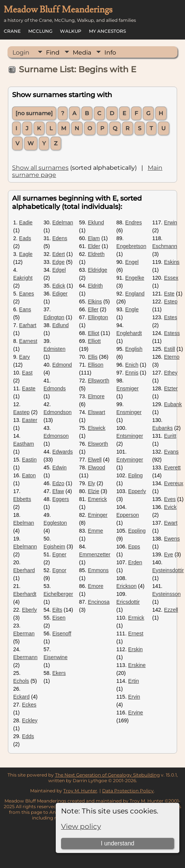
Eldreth (96, 254)
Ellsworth (99, 381)
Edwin (60, 468)
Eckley (30, 720)
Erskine (137, 665)
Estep (171, 302)
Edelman (63, 222)
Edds (28, 736)
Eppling (137, 531)
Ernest (136, 633)
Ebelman (24, 523)
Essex (171, 278)
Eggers (61, 499)
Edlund (61, 325)
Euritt (170, 436)
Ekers (59, 673)
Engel (132, 262)
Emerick (97, 499)
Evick (170, 507)
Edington (54, 317)
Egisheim (54, 547)
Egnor (59, 570)
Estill (170, 349)
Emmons (98, 570)
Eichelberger (58, 594)
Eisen (59, 618)
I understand (118, 843)
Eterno (172, 357)
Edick (59, 286)
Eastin (29, 460)
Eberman (24, 633)
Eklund (96, 222)
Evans (171, 452)
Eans (25, 309)
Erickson (127, 586)
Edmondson (57, 412)
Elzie (93, 491)
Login (21, 53)
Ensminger (129, 412)
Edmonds (54, 388)
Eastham (24, 444)
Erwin (170, 222)
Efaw (58, 491)
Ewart (171, 523)
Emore (96, 586)
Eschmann (165, 246)
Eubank (173, 404)
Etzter (171, 388)
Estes (170, 317)
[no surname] (34, 113)
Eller (93, 309)
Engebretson (131, 246)
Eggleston (55, 523)
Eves (170, 499)
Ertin (134, 681)
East (27, 373)
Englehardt (129, 333)
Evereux (174, 483)
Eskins (172, 262)
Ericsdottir (128, 602)
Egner (59, 554)
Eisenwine (55, 657)
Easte (29, 388)
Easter (29, 420)
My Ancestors (107, 31)
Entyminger (130, 460)
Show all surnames (40, 168)
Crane (12, 31)
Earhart (28, 325)
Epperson (128, 515)
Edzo (58, 483)
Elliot (93, 333)
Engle (132, 309)
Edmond (62, 365)
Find (53, 53)
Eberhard (24, 570)
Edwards (63, 452)
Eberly (29, 610)
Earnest (28, 341)
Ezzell (171, 610)
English (134, 349)
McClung (40, 31)
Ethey (171, 373)
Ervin (134, 697)
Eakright (23, 278)
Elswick (97, 428)
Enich (132, 365)
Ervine (136, 713)
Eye (168, 554)
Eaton (29, 475)
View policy (81, 826)
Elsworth (98, 444)
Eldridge (97, 270)
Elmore (96, 396)
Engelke (135, 278)
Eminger (98, 515)
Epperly (137, 491)
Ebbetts (22, 499)
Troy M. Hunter (80, 791)
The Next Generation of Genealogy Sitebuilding (107, 775)
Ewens (172, 539)
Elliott (94, 341)
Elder (94, 246)
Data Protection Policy (128, 791)
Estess (172, 333)
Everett (172, 468)
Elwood (96, 468)
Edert (59, 254)
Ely (91, 483)
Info (110, 53)
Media (82, 53)
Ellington (98, 317)
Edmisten (54, 349)
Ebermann (25, 657)
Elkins (95, 302)
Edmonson (56, 436)
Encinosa (99, 602)
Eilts (57, 610)
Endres (133, 222)
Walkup (71, 31)
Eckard (21, 697)
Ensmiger (128, 388)
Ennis (132, 373)
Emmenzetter (95, 554)
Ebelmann (25, 547)
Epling (135, 475)
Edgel (59, 270)
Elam (94, 238)
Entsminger (130, 436)
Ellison (96, 365)
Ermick (136, 618)
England (135, 294)
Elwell (95, 460)
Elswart (96, 412)
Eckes (29, 705)
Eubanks (162, 428)
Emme (95, 531)
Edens (60, 238)
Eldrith (95, 286)
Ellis (93, 357)
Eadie (26, 222)
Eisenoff (62, 633)
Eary (25, 357)
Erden (135, 562)
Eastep (21, 412)
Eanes (27, 294)
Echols (21, 681)
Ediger (60, 294)
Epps (134, 547)
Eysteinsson (166, 594)
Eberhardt (25, 594)
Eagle (26, 254)
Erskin (135, 649)
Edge (59, 262)
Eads (25, 238)
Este (169, 294)
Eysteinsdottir (168, 570)
